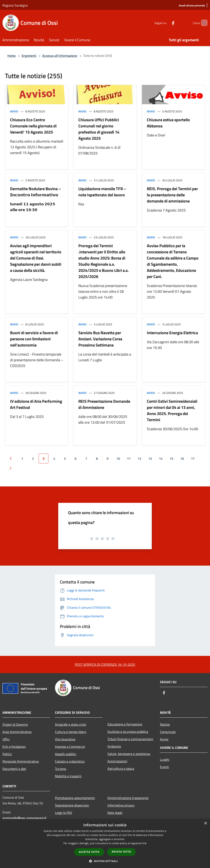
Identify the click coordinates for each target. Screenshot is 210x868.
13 (150, 459)
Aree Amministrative (17, 732)
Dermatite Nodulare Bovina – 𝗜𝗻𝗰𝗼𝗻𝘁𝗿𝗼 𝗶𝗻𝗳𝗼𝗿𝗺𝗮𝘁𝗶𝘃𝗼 (35, 192)
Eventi (164, 767)
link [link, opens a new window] (144, 843)
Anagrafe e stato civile (71, 724)
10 (118, 459)
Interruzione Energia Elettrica (172, 333)
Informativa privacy (121, 805)
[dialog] (105, 843)
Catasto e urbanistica (70, 761)
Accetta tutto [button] (89, 852)
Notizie (165, 724)
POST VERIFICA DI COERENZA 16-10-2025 (105, 664)
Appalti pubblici (66, 754)
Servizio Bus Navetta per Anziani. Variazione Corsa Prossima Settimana (100, 339)
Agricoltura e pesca (121, 769)
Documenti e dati (14, 769)
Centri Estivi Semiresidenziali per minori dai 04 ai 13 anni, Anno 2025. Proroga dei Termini (172, 410)
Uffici (6, 739)
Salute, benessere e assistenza (129, 754)
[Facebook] (166, 23)
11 (129, 459)
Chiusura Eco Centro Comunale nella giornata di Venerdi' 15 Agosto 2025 (33, 126)
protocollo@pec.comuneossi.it (24, 818)
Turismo (60, 769)
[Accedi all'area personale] (192, 6)
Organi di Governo (15, 724)
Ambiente (114, 746)
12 (139, 459)
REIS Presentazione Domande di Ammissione (104, 404)
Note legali (115, 813)
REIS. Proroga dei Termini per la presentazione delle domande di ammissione (172, 195)
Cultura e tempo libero (71, 732)
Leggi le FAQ (64, 813)
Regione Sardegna (15, 5)
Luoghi (165, 759)
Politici (7, 754)
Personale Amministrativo (21, 761)
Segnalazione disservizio (72, 805)
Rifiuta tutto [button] (122, 852)
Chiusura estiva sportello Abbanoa (168, 123)
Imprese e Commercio (70, 747)
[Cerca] (203, 23)
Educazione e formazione (125, 724)
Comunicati (168, 732)
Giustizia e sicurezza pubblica (128, 732)
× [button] (205, 823)
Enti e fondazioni (14, 747)
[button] (105, 861)
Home (11, 56)
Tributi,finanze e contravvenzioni (130, 739)
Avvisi (14, 111)
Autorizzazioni (117, 761)
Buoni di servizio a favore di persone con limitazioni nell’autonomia (34, 339)
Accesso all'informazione (60, 56)
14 (161, 459)
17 (193, 459)
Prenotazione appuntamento (75, 798)
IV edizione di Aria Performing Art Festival (36, 404)
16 (182, 459)
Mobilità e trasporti (68, 776)
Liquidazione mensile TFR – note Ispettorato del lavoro (102, 192)
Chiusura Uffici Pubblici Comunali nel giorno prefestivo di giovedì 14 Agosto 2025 (99, 129)
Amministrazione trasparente (128, 798)
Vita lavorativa (65, 739)
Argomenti (29, 56)
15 (171, 459)
